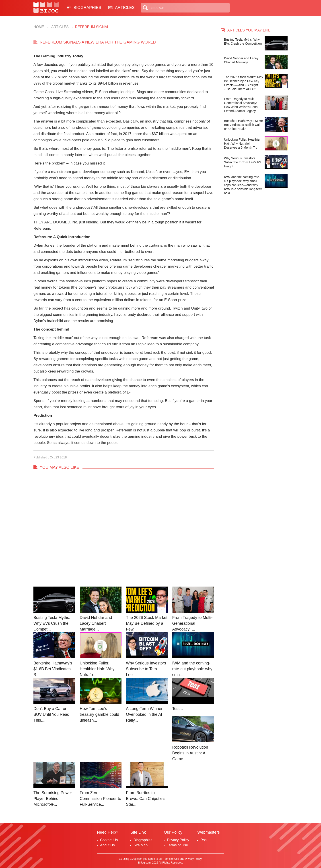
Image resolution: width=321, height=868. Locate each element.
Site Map (141, 845)
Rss (204, 840)
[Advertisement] (124, 532)
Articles (60, 27)
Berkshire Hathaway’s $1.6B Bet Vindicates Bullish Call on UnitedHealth (244, 125)
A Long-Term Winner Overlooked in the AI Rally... (144, 714)
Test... (178, 709)
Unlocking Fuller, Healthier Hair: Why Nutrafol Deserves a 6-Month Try (242, 144)
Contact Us (109, 840)
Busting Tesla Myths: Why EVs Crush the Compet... (52, 623)
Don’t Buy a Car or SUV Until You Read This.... (51, 714)
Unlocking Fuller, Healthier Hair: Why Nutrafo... (97, 669)
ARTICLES (121, 8)
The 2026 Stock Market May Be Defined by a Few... (147, 623)
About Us (107, 845)
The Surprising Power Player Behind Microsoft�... (53, 798)
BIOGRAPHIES (84, 8)
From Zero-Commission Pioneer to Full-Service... (101, 798)
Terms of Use (177, 845)
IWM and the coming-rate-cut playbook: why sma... (192, 669)
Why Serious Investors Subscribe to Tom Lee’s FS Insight (243, 162)
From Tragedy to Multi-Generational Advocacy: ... (192, 623)
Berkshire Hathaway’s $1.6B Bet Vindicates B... (53, 669)
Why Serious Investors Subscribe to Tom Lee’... (146, 669)
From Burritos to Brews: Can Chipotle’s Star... (146, 798)
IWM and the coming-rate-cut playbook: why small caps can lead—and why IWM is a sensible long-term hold (243, 185)
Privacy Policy (178, 840)
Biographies (143, 840)
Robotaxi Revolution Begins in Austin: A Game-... (190, 753)
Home (39, 27)
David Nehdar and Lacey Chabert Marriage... (96, 623)
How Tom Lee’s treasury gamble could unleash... (100, 714)
